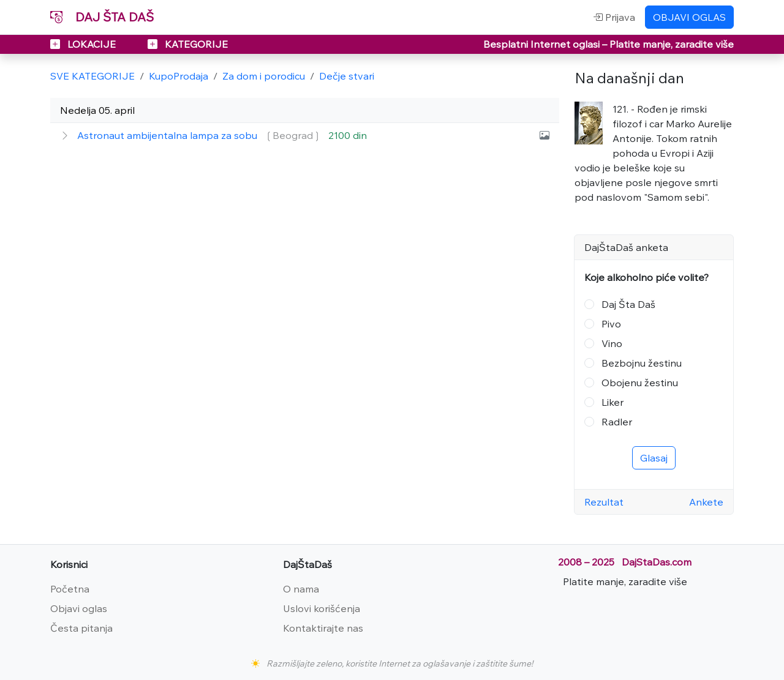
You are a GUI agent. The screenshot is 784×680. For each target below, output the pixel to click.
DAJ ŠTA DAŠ (102, 17)
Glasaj (654, 458)
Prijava (614, 17)
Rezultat (604, 502)
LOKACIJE (84, 44)
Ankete (706, 502)
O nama (301, 589)
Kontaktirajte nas (323, 628)
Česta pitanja (81, 628)
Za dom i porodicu (264, 76)
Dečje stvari (347, 76)
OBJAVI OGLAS (689, 17)
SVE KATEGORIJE (92, 76)
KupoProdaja (179, 76)
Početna (70, 589)
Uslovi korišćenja (322, 608)
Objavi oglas (79, 608)
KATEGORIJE (188, 44)
